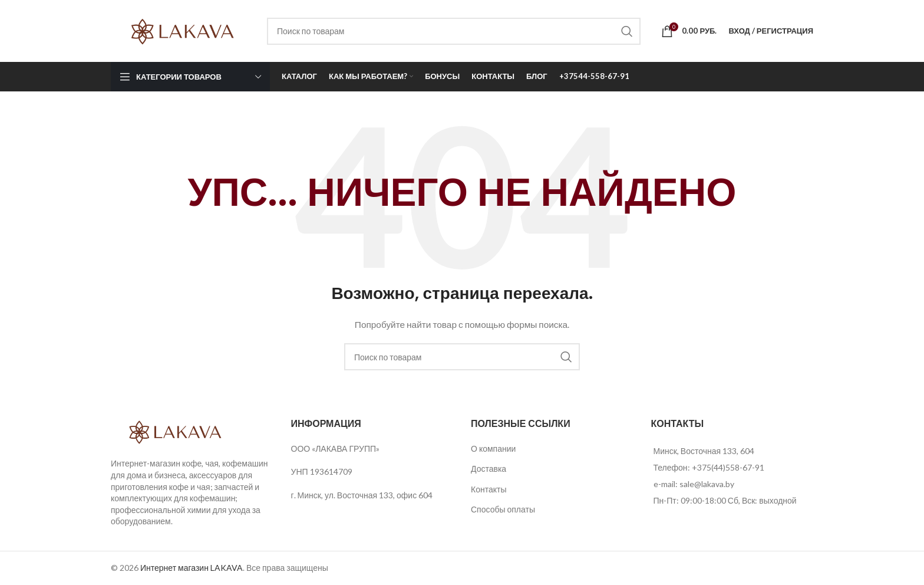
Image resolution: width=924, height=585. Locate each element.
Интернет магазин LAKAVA (192, 568)
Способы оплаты (503, 509)
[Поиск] (454, 31)
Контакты (489, 489)
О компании (493, 448)
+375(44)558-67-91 (728, 467)
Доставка (489, 469)
